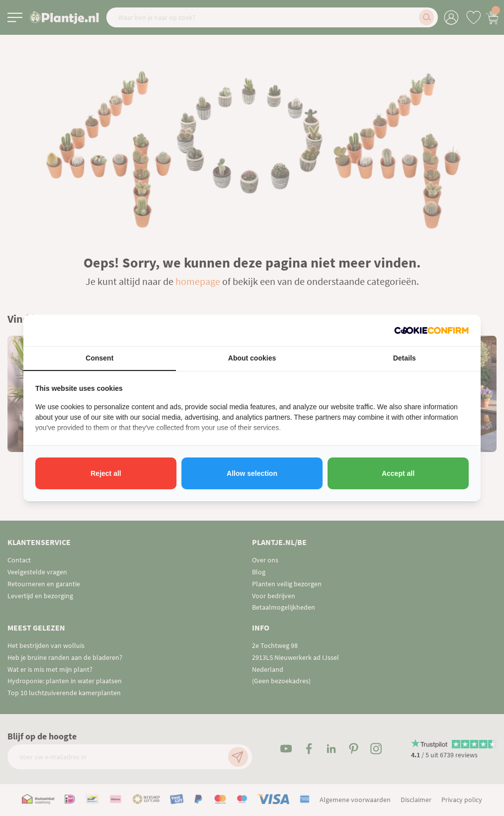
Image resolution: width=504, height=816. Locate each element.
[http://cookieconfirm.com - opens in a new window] (431, 330)
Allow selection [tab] (252, 473)
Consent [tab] (99, 358)
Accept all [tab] (398, 473)
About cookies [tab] (252, 358)
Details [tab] (405, 358)
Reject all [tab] (106, 473)
